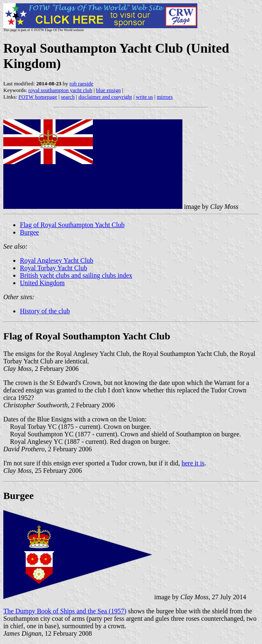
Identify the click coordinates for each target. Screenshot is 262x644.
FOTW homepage (38, 97)
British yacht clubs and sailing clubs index (76, 275)
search (68, 97)
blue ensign (109, 90)
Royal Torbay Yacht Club (53, 268)
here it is (193, 463)
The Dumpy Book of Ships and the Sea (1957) (65, 611)
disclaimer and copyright (105, 97)
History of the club (45, 311)
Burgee (29, 232)
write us (145, 97)
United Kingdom (42, 283)
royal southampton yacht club (60, 90)
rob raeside (81, 84)
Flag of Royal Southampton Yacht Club (72, 225)
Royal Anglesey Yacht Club (57, 260)
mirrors (165, 97)
